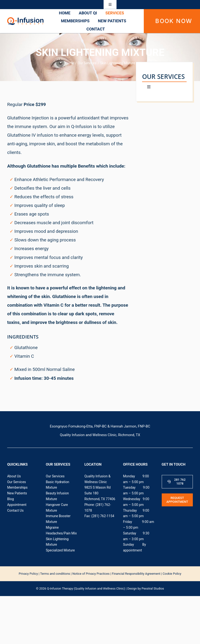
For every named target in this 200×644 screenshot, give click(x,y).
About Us (14, 476)
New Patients (17, 493)
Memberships (17, 487)
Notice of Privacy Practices (91, 574)
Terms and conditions (55, 574)
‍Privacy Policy (28, 574)
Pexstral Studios (153, 588)
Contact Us (15, 510)
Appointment (17, 505)
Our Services (17, 482)
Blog (11, 499)
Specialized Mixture (60, 550)
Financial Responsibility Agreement (136, 574)
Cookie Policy (172, 574)
